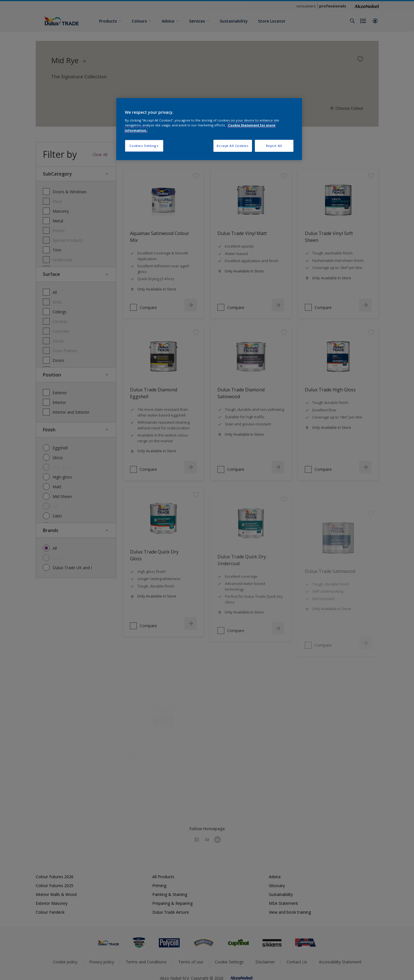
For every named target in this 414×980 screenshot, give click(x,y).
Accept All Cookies (232, 146)
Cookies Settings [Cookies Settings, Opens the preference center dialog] (144, 146)
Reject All (274, 146)
